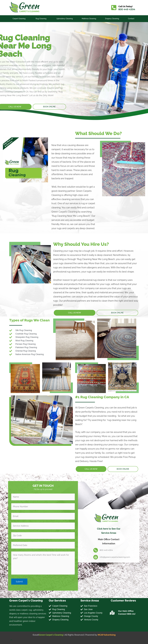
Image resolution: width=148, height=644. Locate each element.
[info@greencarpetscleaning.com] (96, 557)
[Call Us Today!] (114, 8)
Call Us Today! (126, 6)
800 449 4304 (127, 9)
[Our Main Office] (112, 613)
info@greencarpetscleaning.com (115, 557)
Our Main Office (126, 611)
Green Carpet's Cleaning (51, 635)
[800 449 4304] (96, 550)
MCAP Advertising (107, 635)
